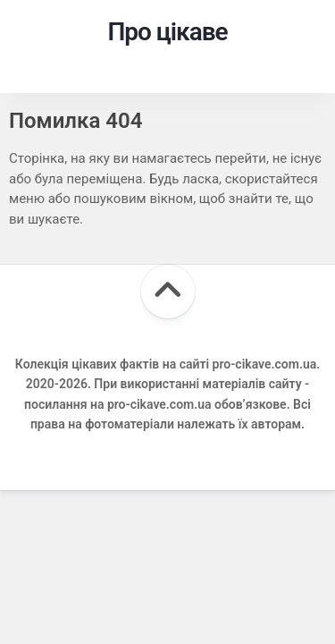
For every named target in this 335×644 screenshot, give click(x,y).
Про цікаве (167, 32)
